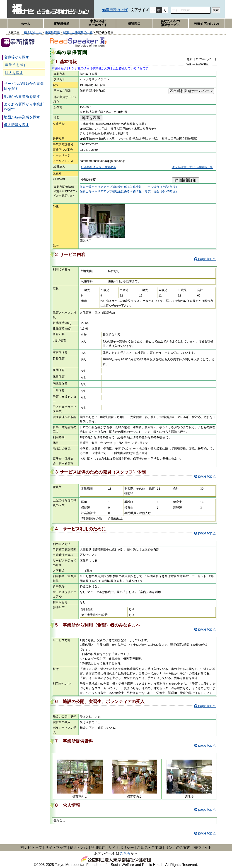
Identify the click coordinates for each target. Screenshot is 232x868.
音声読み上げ (117, 10)
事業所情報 (62, 24)
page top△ (207, 259)
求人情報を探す (17, 125)
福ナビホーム (33, 32)
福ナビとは (79, 848)
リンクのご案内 (178, 848)
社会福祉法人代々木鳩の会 (99, 167)
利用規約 (98, 848)
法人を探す (14, 73)
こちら (125, 853)
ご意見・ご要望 (150, 848)
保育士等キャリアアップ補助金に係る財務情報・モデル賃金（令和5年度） (129, 191)
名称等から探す (17, 57)
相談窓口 (134, 24)
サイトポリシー (121, 848)
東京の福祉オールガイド (98, 23)
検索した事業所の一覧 (78, 32)
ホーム (25, 24)
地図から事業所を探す (22, 117)
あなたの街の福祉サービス (170, 23)
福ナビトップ (31, 848)
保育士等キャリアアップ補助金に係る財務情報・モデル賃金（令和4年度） (129, 187)
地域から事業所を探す (22, 97)
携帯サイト (203, 848)
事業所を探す (16, 65)
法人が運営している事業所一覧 (192, 167)
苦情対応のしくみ (207, 24)
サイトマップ (56, 848)
